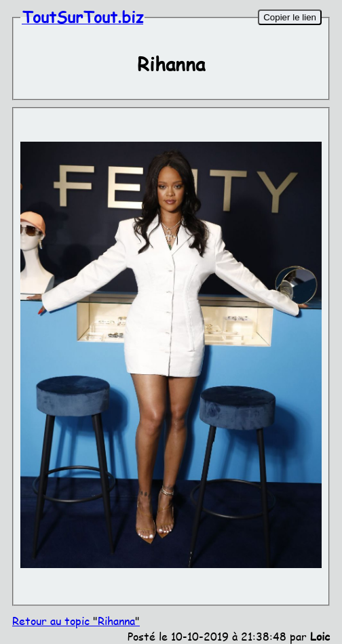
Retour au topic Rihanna (76, 621)
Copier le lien (290, 17)
